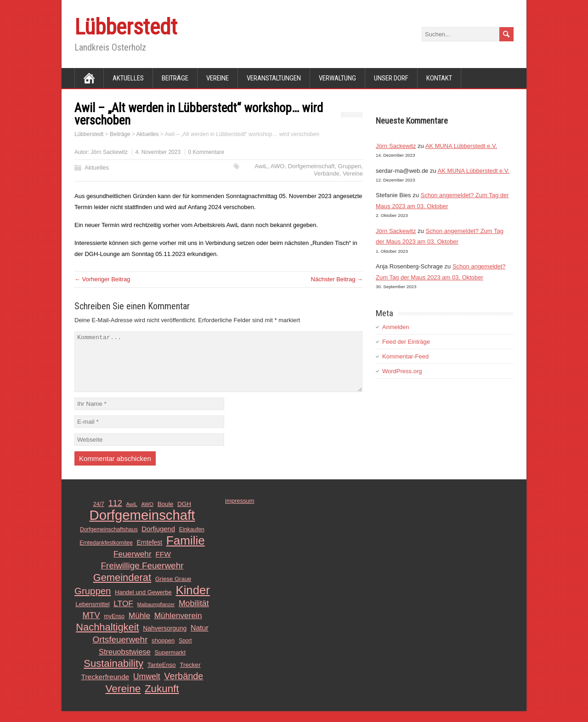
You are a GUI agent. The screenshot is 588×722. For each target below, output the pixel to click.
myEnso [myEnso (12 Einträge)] (114, 627)
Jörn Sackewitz (109, 152)
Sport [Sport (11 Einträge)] (185, 652)
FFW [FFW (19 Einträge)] (163, 565)
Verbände (327, 173)
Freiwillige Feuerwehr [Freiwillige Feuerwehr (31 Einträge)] (142, 577)
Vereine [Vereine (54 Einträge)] (123, 699)
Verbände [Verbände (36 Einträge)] (184, 687)
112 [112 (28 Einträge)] (115, 514)
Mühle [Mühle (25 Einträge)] (139, 626)
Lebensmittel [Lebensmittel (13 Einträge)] (92, 615)
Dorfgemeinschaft (311, 166)
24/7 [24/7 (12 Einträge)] (99, 515)
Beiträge (175, 78)
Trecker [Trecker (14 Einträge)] (190, 676)
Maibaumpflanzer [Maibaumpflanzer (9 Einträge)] (156, 615)
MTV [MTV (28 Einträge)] (91, 626)
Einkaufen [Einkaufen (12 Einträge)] (192, 540)
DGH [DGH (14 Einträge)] (184, 515)
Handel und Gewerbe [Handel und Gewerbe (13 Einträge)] (143, 603)
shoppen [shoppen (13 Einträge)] (163, 651)
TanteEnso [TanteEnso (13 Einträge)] (162, 676)
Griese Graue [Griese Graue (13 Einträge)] (173, 590)
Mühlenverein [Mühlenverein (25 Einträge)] (178, 626)
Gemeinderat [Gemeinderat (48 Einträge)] (122, 589)
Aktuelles (128, 78)
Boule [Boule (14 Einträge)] (166, 515)
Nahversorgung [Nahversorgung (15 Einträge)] (165, 639)
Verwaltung (337, 78)
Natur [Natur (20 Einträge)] (200, 639)
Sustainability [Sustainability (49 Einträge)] (113, 675)
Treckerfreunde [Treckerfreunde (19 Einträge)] (105, 688)
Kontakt (439, 78)
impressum (240, 512)
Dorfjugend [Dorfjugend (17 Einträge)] (158, 540)
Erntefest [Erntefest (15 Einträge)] (149, 553)
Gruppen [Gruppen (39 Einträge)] (93, 602)
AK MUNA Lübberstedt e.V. (461, 146)
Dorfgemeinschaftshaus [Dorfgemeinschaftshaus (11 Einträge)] (109, 540)
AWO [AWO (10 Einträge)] (147, 515)
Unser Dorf (391, 78)
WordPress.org (402, 371)
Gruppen (350, 166)
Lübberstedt (126, 27)
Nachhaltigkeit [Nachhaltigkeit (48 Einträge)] (107, 638)
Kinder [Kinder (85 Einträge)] (192, 601)
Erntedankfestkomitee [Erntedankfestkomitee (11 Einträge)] (106, 554)
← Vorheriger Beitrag (102, 279)
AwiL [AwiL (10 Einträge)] (132, 515)
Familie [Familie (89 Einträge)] (186, 551)
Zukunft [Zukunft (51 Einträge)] (162, 700)
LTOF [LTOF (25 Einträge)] (123, 614)
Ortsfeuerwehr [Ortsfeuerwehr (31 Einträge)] (120, 651)
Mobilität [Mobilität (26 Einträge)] (194, 614)
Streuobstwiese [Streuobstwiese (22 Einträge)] (125, 663)
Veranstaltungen (274, 78)
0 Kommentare (206, 152)
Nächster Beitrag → (337, 279)
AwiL (261, 166)
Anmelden (396, 327)
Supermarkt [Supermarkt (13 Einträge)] (170, 663)
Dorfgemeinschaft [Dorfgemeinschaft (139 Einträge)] (142, 526)
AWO (278, 166)
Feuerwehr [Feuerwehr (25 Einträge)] (133, 565)
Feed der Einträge (406, 342)
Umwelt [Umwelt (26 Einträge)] (147, 688)
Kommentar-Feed (405, 356)
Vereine (218, 78)
